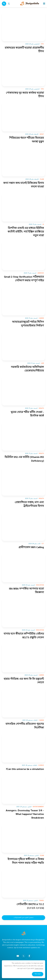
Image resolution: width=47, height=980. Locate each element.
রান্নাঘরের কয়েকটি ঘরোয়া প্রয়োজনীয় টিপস (24, 50)
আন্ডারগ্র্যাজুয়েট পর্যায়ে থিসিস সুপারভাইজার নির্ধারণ (28, 324)
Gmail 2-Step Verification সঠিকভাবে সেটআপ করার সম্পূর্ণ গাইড (24, 279)
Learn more (39, 969)
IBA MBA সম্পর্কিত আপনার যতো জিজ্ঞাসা (26, 591)
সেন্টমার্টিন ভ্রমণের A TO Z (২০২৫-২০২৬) (30, 906)
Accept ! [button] (38, 974)
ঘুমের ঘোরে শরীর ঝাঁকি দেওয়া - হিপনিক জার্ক (27, 414)
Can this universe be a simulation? (25, 769)
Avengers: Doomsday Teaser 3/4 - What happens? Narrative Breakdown (25, 815)
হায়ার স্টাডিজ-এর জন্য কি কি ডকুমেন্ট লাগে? (24, 681)
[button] (44, 4)
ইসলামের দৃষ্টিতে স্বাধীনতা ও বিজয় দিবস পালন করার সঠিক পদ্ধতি (26, 861)
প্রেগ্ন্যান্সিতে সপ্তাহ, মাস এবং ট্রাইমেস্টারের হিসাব (29, 504)
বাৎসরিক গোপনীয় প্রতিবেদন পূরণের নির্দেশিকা (25, 726)
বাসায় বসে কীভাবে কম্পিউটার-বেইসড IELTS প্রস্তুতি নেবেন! (24, 636)
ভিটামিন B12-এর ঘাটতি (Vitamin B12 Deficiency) (24, 459)
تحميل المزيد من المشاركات (24, 918)
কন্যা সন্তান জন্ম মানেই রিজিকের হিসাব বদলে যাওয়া (24, 185)
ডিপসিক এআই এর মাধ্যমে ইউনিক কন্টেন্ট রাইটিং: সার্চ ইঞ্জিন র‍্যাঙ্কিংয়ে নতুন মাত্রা (26, 232)
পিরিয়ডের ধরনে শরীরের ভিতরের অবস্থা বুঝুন (27, 140)
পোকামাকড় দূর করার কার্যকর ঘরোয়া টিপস (25, 95)
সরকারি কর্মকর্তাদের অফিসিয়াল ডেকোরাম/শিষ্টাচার (27, 369)
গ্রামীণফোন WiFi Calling (31, 548)
